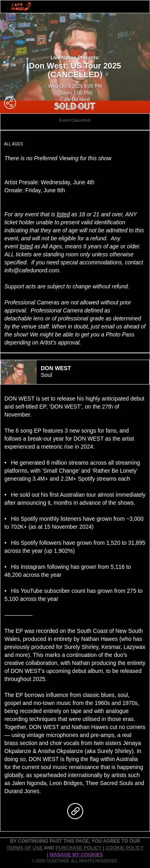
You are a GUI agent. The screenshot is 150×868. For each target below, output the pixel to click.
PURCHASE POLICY (79, 848)
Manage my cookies (76, 855)
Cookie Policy (125, 848)
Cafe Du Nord (75, 100)
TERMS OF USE (25, 848)
